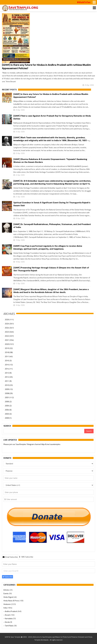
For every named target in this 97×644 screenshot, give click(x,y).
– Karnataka (8, 618)
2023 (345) (9, 332)
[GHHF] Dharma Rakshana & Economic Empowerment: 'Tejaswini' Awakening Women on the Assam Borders (50, 161)
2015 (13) (9, 365)
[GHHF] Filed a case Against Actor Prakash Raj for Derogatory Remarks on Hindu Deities (52, 117)
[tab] (10, 557)
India (5, 608)
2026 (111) (9, 319)
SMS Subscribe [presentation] (26, 557)
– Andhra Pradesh (10, 611)
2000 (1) (8, 418)
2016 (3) (8, 360)
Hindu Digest (9, 597)
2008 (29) (9, 393)
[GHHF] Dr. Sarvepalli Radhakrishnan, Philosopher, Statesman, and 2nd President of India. (52, 226)
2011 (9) (8, 381)
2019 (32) (9, 348)
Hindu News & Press (11, 601)
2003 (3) (8, 414)
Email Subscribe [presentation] (10, 557)
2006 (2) (8, 401)
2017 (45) (9, 356)
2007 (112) (9, 397)
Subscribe (7, 577)
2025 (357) (9, 324)
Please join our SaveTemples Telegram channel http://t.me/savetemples (32, 444)
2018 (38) (9, 352)
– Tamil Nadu (9, 626)
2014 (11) (9, 369)
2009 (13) (9, 389)
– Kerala (7, 622)
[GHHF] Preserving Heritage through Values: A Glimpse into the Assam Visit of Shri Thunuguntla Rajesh (51, 269)
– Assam (7, 615)
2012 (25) (9, 377)
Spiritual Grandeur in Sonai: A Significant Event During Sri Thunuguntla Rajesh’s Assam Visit (52, 204)
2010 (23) (9, 385)
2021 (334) (9, 340)
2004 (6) (8, 410)
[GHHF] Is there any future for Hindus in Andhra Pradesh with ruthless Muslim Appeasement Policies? (46, 66)
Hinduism (7, 604)
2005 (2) (8, 406)
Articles (7, 590)
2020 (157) (9, 344)
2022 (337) (9, 336)
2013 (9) (8, 373)
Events (6, 593)
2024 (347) (9, 328)
